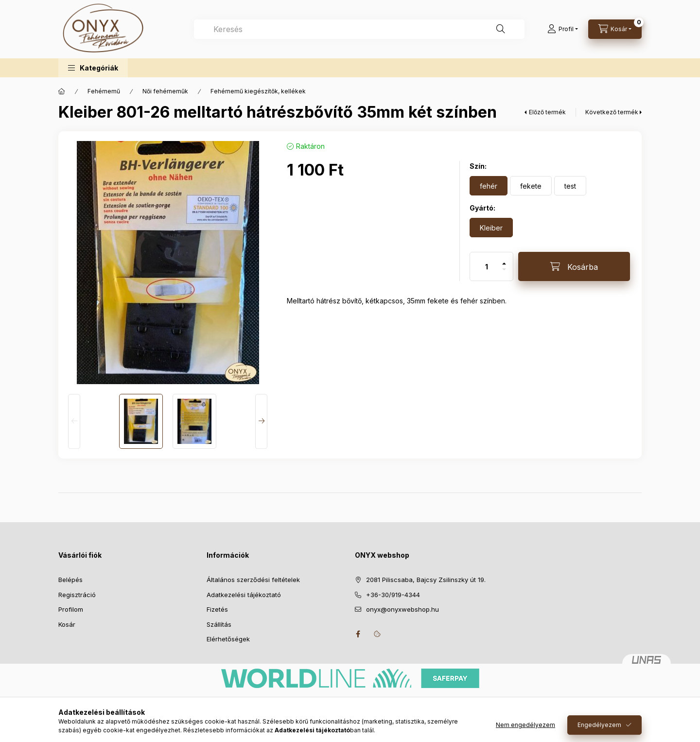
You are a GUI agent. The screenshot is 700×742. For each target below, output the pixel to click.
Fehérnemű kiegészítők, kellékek (258, 91)
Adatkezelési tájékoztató (244, 595)
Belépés (70, 580)
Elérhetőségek (228, 639)
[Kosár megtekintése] (615, 29)
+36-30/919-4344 (393, 595)
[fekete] (531, 186)
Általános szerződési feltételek (253, 580)
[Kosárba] (574, 266)
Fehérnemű (104, 91)
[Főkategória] (62, 91)
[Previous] (74, 421)
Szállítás (219, 624)
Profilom (71, 609)
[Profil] (563, 29)
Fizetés (217, 609)
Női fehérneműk (165, 91)
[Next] (261, 421)
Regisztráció (77, 595)
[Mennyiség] (487, 266)
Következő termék (612, 112)
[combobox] (359, 29)
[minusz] (504, 274)
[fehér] (489, 186)
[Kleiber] (491, 228)
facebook (358, 634)
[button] (93, 68)
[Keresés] (501, 29)
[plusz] (504, 259)
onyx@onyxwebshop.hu (402, 609)
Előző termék (547, 112)
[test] (570, 186)
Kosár (67, 624)
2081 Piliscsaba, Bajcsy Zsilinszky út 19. (426, 580)
